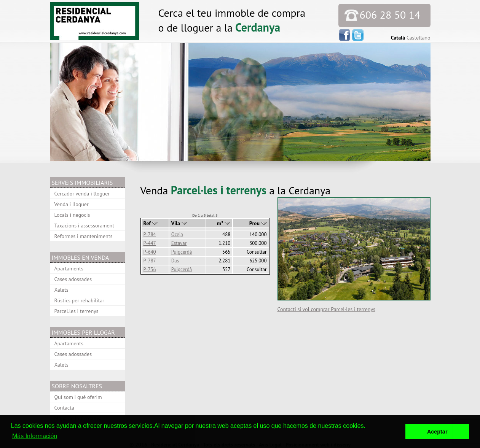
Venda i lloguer (72, 204)
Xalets (61, 290)
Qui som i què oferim (78, 397)
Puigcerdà (182, 252)
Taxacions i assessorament (84, 226)
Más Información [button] (35, 436)
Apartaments (69, 268)
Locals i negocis (72, 215)
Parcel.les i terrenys (77, 311)
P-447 (150, 243)
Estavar (179, 243)
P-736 (150, 269)
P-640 (150, 252)
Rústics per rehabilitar (79, 300)
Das (175, 261)
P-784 (150, 234)
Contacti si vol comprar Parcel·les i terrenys (326, 309)
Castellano (419, 38)
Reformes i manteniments (84, 236)
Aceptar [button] (437, 432)
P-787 (150, 261)
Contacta (64, 408)
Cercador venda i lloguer (82, 194)
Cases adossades (73, 279)
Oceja (177, 234)
